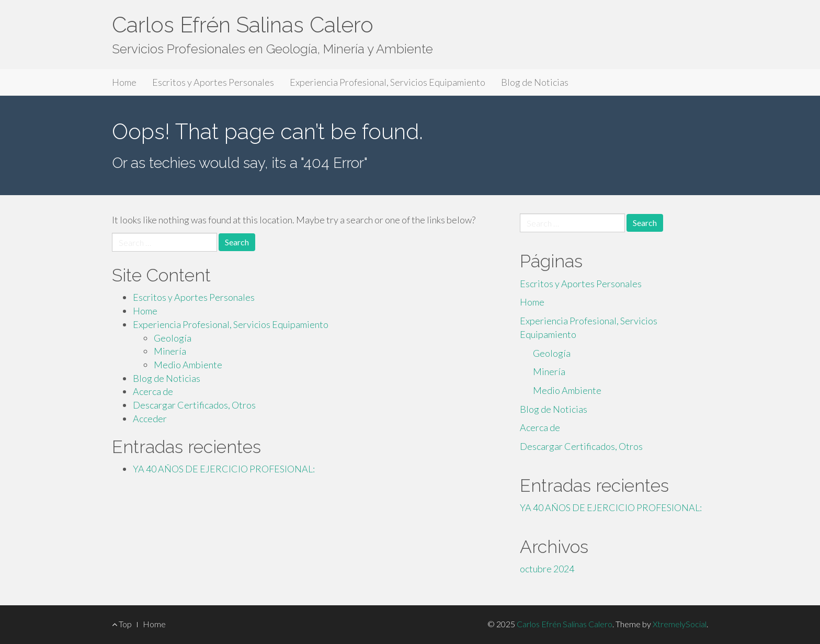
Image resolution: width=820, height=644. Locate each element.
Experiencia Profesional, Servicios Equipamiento (388, 82)
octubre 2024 (547, 569)
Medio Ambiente (188, 365)
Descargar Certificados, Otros (194, 405)
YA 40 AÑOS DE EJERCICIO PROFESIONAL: (224, 469)
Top (122, 624)
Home (124, 82)
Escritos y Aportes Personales (213, 82)
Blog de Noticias (535, 82)
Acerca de (153, 391)
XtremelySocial (680, 624)
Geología (173, 338)
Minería (170, 351)
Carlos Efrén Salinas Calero (243, 25)
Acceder (150, 419)
